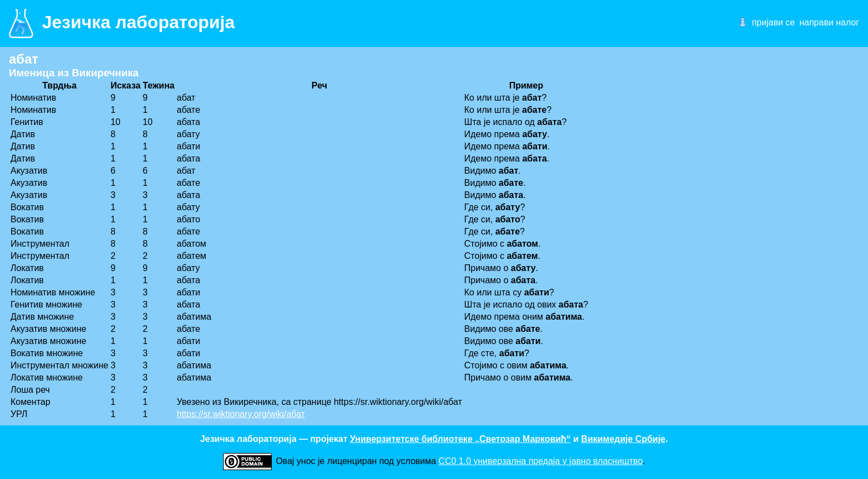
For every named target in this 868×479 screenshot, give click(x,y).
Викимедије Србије (623, 439)
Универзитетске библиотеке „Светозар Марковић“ (460, 439)
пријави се (773, 22)
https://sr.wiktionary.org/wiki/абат (241, 414)
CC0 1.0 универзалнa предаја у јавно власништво (541, 461)
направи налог (829, 22)
